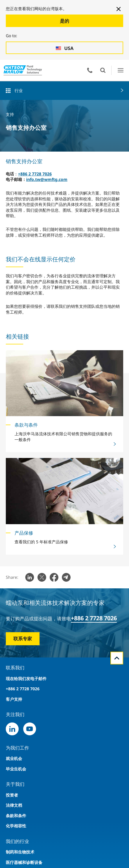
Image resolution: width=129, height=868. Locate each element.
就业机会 (14, 758)
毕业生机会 (16, 769)
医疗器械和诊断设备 (24, 862)
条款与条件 (26, 425)
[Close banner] (119, 9)
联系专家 (23, 639)
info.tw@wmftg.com (47, 179)
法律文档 (14, 805)
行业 (19, 90)
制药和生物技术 (20, 852)
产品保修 (24, 533)
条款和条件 (16, 816)
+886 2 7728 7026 (35, 174)
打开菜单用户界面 (120, 70)
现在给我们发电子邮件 (26, 679)
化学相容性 (16, 826)
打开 (103, 70)
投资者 (12, 795)
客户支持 (14, 699)
